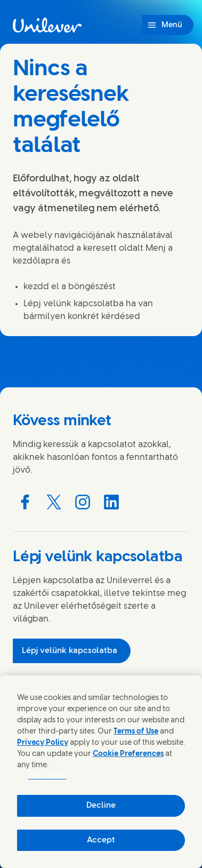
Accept (101, 840)
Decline (101, 806)
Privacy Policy (43, 743)
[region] (101, 772)
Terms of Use (136, 732)
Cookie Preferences (128, 754)
